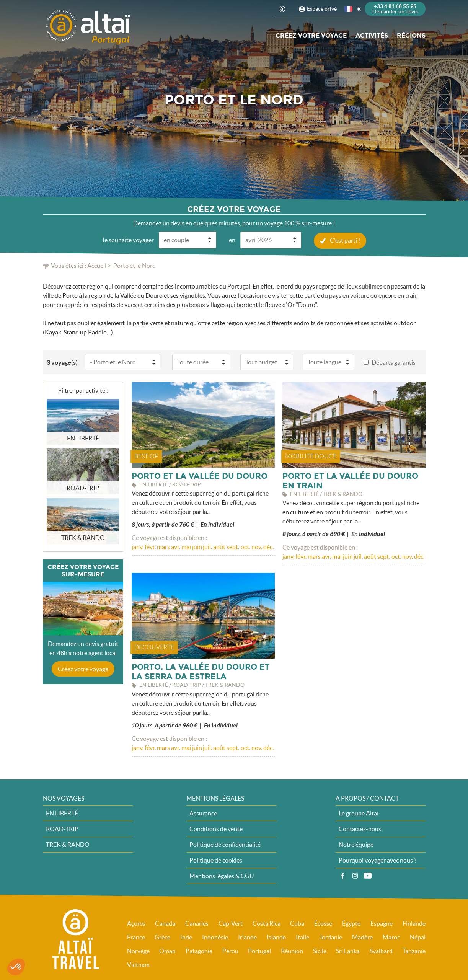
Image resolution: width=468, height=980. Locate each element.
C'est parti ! (345, 240)
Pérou (230, 951)
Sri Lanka (348, 951)
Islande (276, 937)
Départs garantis (394, 362)
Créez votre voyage (311, 35)
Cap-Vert (231, 923)
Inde (186, 937)
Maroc (391, 937)
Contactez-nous (360, 828)
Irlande (247, 937)
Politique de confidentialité (225, 844)
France (136, 937)
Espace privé (322, 9)
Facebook (342, 876)
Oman (167, 951)
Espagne (382, 923)
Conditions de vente (216, 828)
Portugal (259, 951)
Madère (362, 937)
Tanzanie (414, 951)
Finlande (414, 923)
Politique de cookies (216, 860)
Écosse (323, 923)
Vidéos (368, 876)
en (232, 240)
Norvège (138, 951)
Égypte (351, 923)
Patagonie (199, 951)
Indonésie (215, 937)
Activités (372, 35)
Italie (302, 937)
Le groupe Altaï (359, 813)
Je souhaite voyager (128, 240)
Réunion (292, 951)
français (349, 9)
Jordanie (331, 937)
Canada (165, 923)
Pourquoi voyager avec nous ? (377, 860)
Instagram (355, 876)
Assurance (203, 813)
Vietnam (138, 964)
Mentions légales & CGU (222, 876)
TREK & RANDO (68, 844)
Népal (418, 937)
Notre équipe (356, 844)
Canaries (197, 923)
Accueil (97, 265)
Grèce (162, 937)
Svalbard (381, 951)
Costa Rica (267, 923)
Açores (136, 923)
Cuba (297, 923)
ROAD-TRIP (62, 828)
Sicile (320, 951)
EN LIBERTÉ (62, 813)
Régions (411, 35)
